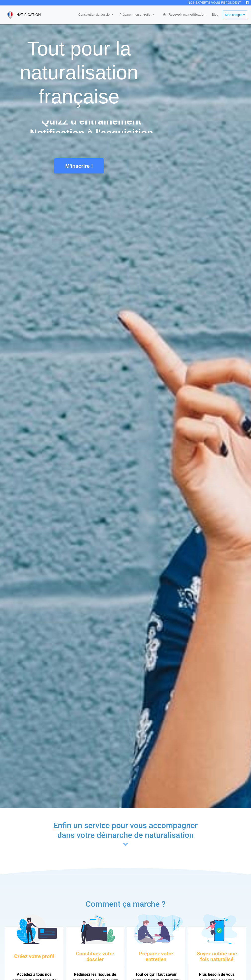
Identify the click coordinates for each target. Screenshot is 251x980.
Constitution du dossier (94, 15)
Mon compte (234, 15)
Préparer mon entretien (136, 15)
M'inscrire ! (79, 166)
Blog (215, 15)
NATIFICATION (22, 15)
